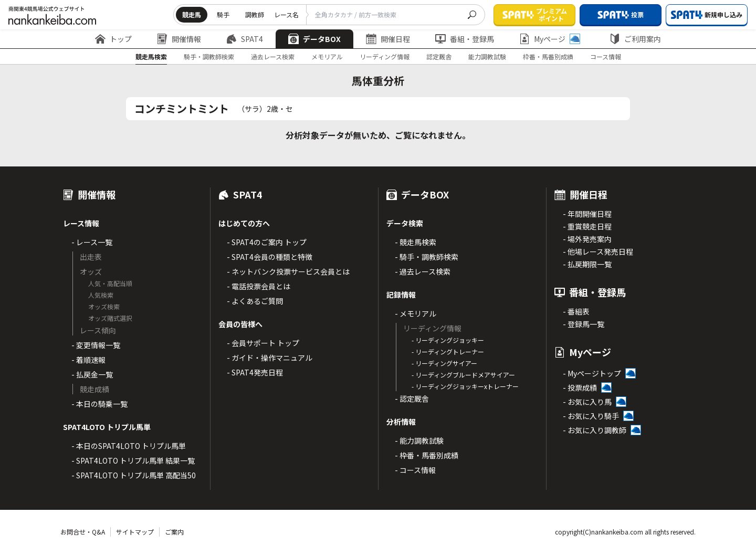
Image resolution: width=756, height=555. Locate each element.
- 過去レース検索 (423, 271)
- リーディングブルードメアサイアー (463, 375)
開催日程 (388, 39)
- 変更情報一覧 (96, 345)
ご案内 (174, 532)
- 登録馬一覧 (584, 324)
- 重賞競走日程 (587, 226)
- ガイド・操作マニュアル (270, 358)
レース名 (286, 14)
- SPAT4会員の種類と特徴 (270, 257)
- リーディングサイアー (444, 363)
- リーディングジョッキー (448, 340)
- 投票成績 (580, 388)
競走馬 (192, 14)
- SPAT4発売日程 (255, 372)
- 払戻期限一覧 (587, 264)
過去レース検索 (273, 56)
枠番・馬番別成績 (548, 56)
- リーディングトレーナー (448, 352)
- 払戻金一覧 (92, 374)
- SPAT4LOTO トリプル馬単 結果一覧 (133, 460)
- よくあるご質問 (255, 301)
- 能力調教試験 (419, 441)
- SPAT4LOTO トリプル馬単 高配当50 (134, 475)
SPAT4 (245, 39)
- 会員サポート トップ (263, 343)
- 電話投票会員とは (259, 286)
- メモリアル (416, 313)
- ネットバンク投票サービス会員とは (288, 271)
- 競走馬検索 (416, 242)
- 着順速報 (88, 360)
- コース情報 (415, 470)
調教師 (255, 14)
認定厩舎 (439, 56)
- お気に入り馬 (587, 402)
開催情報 (179, 39)
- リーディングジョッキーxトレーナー (465, 386)
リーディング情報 (385, 56)
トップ (113, 39)
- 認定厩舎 (412, 399)
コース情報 (606, 56)
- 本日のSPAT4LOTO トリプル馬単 (129, 446)
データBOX (314, 39)
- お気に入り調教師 (595, 430)
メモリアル (327, 56)
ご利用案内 (635, 39)
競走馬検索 (151, 56)
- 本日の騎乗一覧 (99, 404)
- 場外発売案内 (587, 239)
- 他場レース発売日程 (598, 252)
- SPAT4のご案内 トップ (267, 242)
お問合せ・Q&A (83, 532)
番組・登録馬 (465, 39)
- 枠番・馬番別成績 (427, 455)
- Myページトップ (592, 373)
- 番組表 (576, 311)
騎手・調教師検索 (209, 56)
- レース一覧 (92, 242)
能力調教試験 (487, 56)
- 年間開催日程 (587, 214)
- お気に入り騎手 (591, 416)
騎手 (223, 14)
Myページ (550, 39)
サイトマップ (135, 532)
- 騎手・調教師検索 (427, 257)
